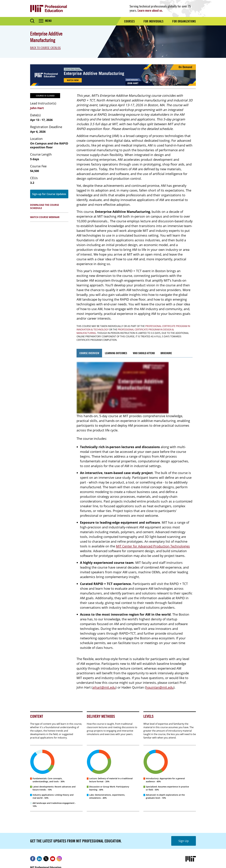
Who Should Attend (144, 353)
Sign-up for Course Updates (49, 194)
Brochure (166, 353)
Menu (48, 21)
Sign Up (184, 841)
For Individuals (154, 21)
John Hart (37, 108)
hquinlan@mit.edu (160, 687)
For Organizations (184, 21)
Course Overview (89, 353)
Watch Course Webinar (45, 217)
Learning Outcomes (116, 353)
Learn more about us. (150, 10)
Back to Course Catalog (45, 48)
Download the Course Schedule (45, 206)
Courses (129, 21)
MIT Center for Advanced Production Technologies (153, 546)
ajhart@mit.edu (104, 687)
